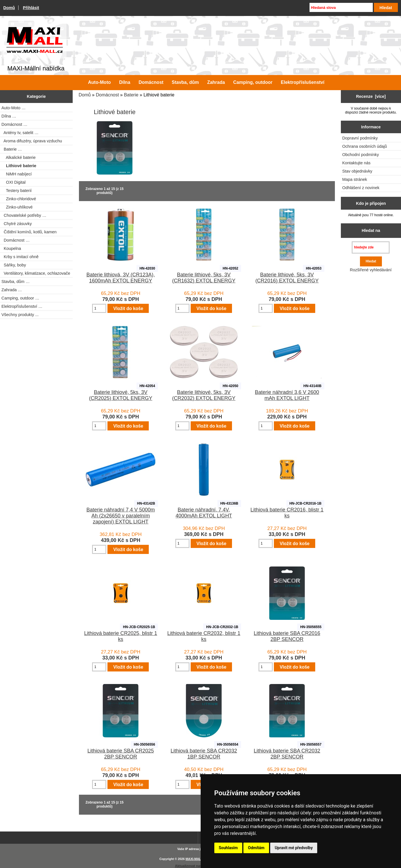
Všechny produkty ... (20, 315)
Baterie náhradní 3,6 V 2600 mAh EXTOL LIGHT (287, 395)
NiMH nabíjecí (17, 174)
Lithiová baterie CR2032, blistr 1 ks (204, 636)
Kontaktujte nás (356, 163)
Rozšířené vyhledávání (371, 270)
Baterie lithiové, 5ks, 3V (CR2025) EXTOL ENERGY (121, 395)
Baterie (131, 95)
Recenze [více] (371, 96)
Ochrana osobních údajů (365, 146)
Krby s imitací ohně (20, 257)
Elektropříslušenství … (22, 306)
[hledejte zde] (371, 247)
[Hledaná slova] (341, 7)
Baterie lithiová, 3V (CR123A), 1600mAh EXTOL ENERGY (121, 278)
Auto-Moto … (14, 108)
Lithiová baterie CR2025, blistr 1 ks (121, 636)
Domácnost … (16, 240)
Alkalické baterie (19, 157)
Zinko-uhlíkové (17, 207)
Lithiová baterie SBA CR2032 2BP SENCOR (287, 754)
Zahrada (216, 82)
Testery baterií (17, 191)
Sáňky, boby (14, 265)
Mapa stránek (355, 179)
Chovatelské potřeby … (24, 215)
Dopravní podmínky (360, 138)
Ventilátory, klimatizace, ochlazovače (36, 273)
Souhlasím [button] (228, 848)
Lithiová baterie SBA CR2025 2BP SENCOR (121, 754)
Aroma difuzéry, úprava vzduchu (32, 141)
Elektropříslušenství (303, 82)
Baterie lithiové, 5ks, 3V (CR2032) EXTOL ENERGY (204, 395)
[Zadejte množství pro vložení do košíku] (99, 308)
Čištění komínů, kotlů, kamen (29, 232)
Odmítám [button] (256, 848)
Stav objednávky (357, 171)
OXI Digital (14, 182)
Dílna (125, 82)
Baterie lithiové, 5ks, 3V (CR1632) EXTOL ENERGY (204, 278)
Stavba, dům (185, 82)
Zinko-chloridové (19, 199)
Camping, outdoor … (20, 298)
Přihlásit (31, 8)
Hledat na (371, 230)
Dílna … (9, 116)
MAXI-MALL (194, 859)
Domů (9, 8)
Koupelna (11, 248)
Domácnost (107, 95)
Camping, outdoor (253, 82)
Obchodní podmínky (361, 155)
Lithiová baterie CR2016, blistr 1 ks (287, 513)
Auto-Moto (99, 82)
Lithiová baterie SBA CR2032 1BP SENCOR (204, 754)
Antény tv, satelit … (20, 133)
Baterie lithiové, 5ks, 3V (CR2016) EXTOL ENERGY (287, 278)
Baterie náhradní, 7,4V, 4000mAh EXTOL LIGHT (204, 513)
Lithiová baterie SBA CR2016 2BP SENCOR (287, 636)
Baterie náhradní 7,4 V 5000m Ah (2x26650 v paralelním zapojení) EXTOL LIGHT (121, 516)
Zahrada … (12, 290)
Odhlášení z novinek (361, 188)
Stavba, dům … (16, 282)
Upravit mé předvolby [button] (294, 848)
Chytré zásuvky (17, 224)
